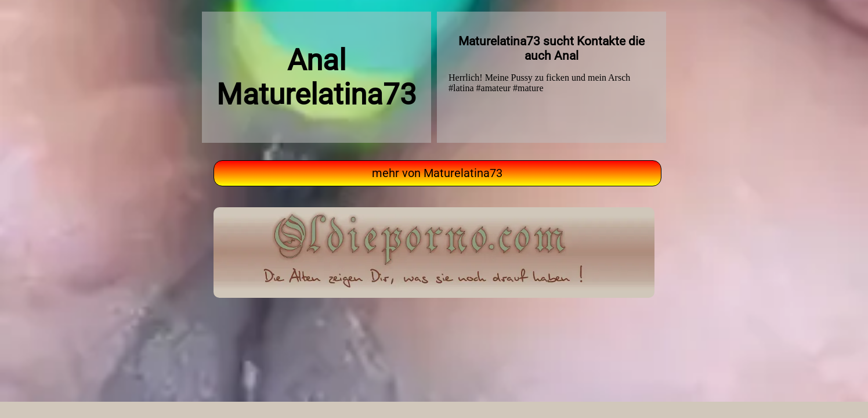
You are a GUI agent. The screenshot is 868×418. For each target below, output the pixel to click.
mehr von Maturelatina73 (437, 173)
